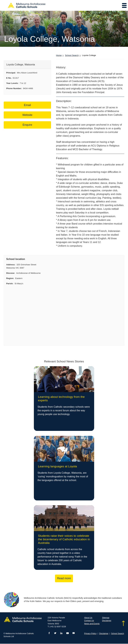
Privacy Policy (90, 634)
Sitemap (106, 618)
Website (27, 115)
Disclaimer (107, 621)
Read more (64, 578)
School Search (72, 55)
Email (27, 105)
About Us (88, 618)
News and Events (92, 624)
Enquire (27, 125)
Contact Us (89, 621)
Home (59, 55)
